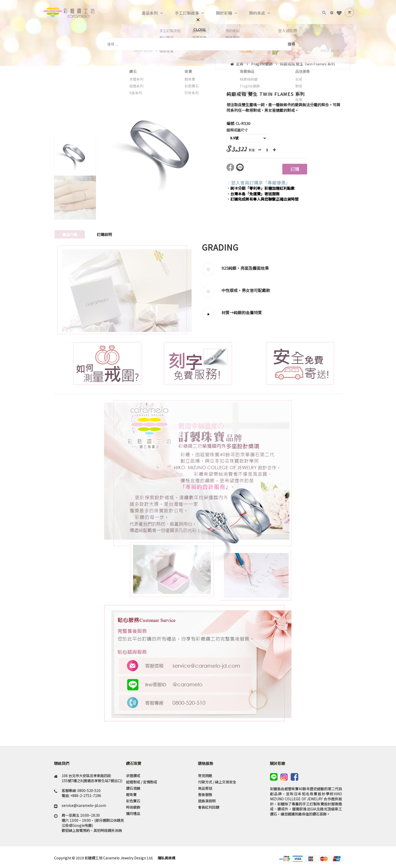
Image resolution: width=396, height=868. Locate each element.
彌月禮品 (133, 813)
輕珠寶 (131, 795)
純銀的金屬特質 (248, 312)
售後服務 (205, 795)
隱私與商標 (166, 858)
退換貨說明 (207, 801)
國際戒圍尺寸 (237, 130)
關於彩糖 (219, 13)
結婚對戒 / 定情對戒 (142, 782)
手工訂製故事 (182, 13)
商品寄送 (205, 788)
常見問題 (205, 776)
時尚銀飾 (133, 807)
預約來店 (252, 13)
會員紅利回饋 (209, 807)
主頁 (240, 64)
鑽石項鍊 (133, 788)
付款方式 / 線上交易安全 (217, 782)
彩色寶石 (133, 801)
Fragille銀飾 (262, 64)
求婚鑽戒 (133, 776)
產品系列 (144, 13)
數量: (252, 150)
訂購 (295, 169)
